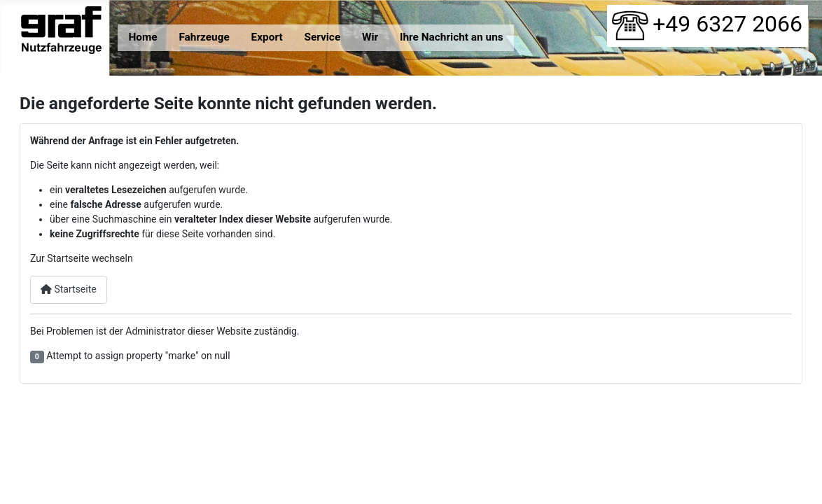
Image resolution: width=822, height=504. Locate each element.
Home (142, 37)
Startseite (69, 289)
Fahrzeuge (204, 37)
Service (322, 37)
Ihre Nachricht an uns (452, 37)
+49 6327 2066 (708, 24)
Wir (370, 37)
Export (267, 37)
